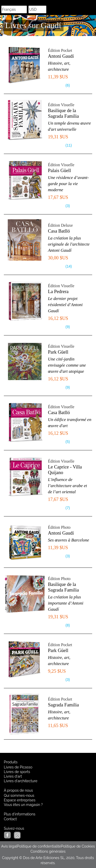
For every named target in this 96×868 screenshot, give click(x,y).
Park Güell (58, 352)
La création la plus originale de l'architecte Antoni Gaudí (69, 244)
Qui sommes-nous (19, 795)
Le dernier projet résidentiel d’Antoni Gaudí (65, 305)
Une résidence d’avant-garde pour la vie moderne (68, 184)
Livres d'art (13, 776)
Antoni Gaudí (61, 56)
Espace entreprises (20, 800)
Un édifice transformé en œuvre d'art (70, 423)
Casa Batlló (59, 231)
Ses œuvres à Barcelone (68, 540)
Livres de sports (17, 772)
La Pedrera (58, 292)
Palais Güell (59, 171)
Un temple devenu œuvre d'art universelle (69, 126)
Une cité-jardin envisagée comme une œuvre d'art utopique (67, 365)
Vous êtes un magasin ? (23, 805)
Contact (10, 819)
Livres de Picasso (18, 767)
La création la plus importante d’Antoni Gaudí (66, 603)
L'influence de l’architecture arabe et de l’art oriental (67, 486)
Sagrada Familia (63, 705)
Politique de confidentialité (39, 846)
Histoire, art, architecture (59, 66)
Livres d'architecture (21, 781)
